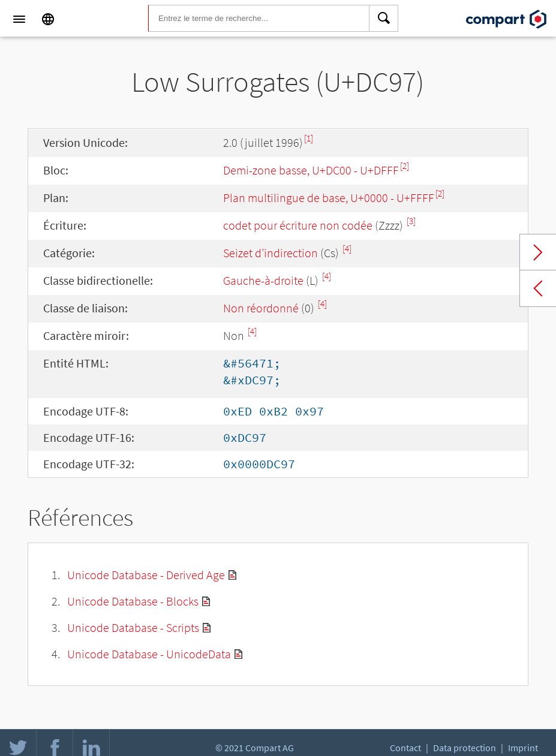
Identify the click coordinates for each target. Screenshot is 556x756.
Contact (405, 748)
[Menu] (19, 19)
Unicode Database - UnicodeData (149, 654)
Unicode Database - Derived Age (146, 575)
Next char (538, 252)
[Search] (384, 19)
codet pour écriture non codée (298, 225)
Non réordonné (261, 308)
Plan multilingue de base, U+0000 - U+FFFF (329, 198)
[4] (347, 249)
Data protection (465, 748)
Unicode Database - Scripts (133, 627)
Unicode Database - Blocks (133, 601)
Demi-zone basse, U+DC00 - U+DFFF (311, 170)
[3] (411, 221)
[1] (309, 138)
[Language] (48, 19)
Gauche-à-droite (263, 280)
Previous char (538, 288)
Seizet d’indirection (271, 253)
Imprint (523, 748)
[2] (405, 166)
